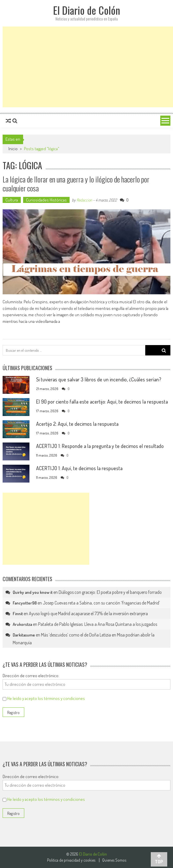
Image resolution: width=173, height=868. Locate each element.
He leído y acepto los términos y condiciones (46, 698)
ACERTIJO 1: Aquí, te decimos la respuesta (79, 468)
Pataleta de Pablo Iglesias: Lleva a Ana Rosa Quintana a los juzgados (98, 624)
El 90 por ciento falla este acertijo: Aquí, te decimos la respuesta (102, 402)
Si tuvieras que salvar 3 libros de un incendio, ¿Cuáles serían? (99, 379)
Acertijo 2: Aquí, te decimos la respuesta (77, 424)
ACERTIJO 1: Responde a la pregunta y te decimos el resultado (100, 446)
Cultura (12, 200)
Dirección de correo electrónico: (31, 676)
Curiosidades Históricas (46, 200)
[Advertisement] (88, 67)
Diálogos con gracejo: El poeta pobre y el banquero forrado (110, 592)
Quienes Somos (114, 860)
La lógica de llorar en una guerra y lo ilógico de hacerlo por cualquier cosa (76, 184)
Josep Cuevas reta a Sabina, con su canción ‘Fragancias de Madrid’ (101, 603)
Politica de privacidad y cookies (71, 860)
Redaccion (84, 200)
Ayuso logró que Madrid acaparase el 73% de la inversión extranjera (88, 613)
